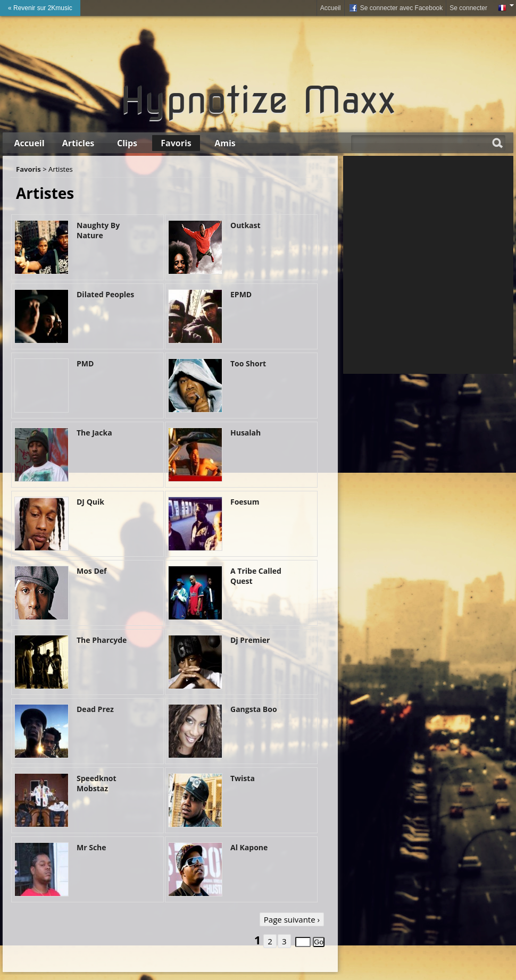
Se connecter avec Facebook (396, 9)
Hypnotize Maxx (258, 100)
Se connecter (468, 8)
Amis (225, 143)
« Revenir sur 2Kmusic (40, 8)
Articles (78, 143)
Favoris (176, 143)
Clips (127, 143)
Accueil (331, 8)
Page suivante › (292, 919)
